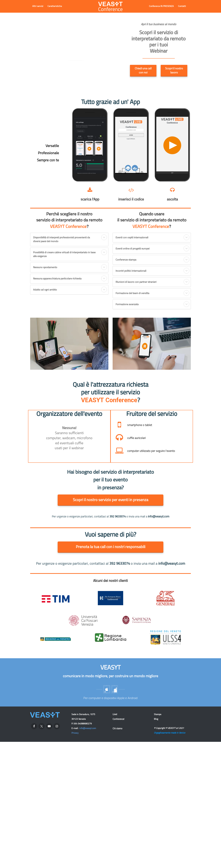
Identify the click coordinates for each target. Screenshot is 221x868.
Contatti (182, 6)
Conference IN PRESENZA (161, 6)
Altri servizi (38, 6)
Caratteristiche (55, 6)
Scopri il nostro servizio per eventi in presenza (111, 500)
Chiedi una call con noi (143, 71)
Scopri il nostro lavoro (174, 71)
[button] (104, 237)
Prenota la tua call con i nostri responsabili (111, 547)
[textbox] (159, 42)
